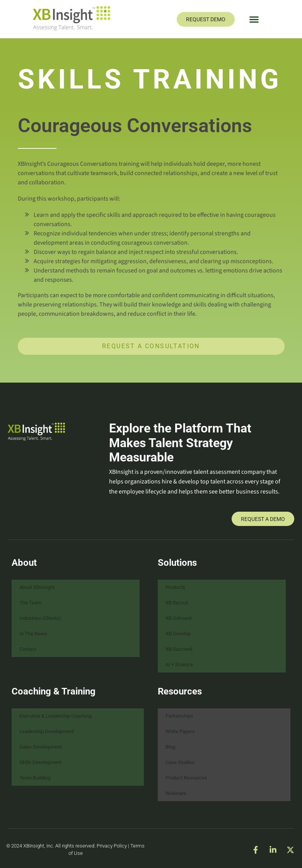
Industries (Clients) (40, 618)
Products (175, 587)
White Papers (180, 731)
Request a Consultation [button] (151, 346)
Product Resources (186, 778)
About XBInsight (37, 587)
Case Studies (180, 762)
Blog (170, 747)
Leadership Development (47, 731)
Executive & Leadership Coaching (55, 716)
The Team (30, 603)
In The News (33, 634)
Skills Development (40, 762)
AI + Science (179, 665)
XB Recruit (177, 603)
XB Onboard (178, 618)
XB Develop (178, 634)
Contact (28, 649)
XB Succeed (179, 649)
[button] (254, 19)
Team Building (35, 778)
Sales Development (41, 747)
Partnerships (179, 716)
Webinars (176, 793)
